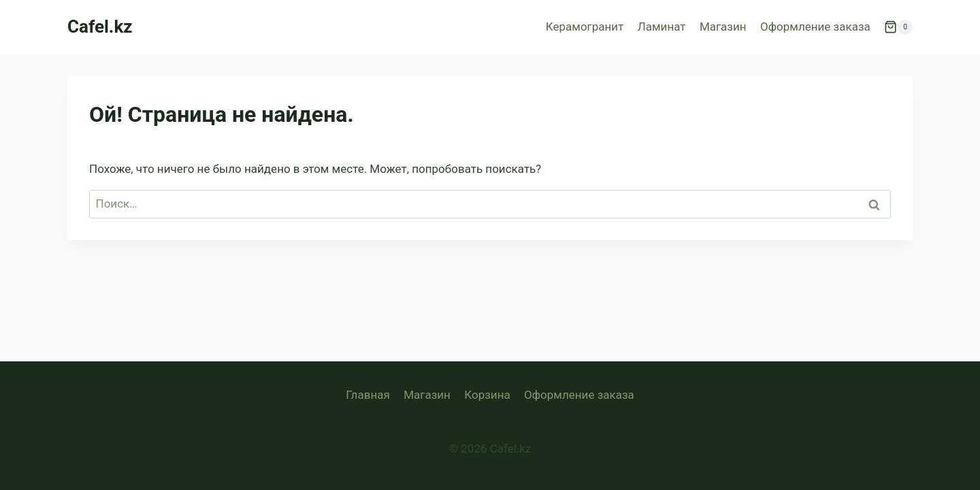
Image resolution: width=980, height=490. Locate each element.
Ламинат (662, 27)
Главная (368, 395)
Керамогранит (585, 27)
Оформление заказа (815, 27)
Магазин (723, 27)
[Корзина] (898, 27)
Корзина (487, 395)
